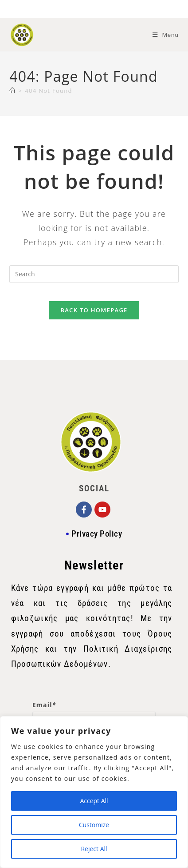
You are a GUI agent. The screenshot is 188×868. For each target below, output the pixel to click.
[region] (94, 792)
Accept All (94, 801)
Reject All (94, 849)
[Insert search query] (94, 274)
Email (44, 705)
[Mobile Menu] (166, 35)
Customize (94, 825)
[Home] (12, 91)
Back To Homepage (94, 310)
